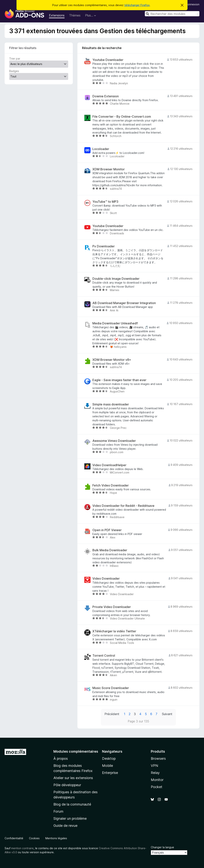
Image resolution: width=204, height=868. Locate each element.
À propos (61, 758)
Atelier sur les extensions (73, 778)
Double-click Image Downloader (116, 279)
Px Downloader (104, 246)
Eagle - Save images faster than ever (119, 380)
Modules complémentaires (76, 751)
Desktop (109, 758)
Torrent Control (104, 656)
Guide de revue (65, 826)
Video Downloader (106, 579)
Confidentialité (14, 838)
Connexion (192, 4)
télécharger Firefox (137, 5)
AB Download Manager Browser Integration (124, 303)
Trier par (15, 59)
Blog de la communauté (72, 804)
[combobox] (172, 14)
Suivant (167, 714)
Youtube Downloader (108, 60)
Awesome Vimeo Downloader (114, 441)
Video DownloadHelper (109, 465)
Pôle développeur (67, 785)
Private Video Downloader (112, 607)
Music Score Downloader (111, 688)
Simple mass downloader (111, 404)
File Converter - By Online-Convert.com (122, 117)
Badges (14, 71)
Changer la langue (162, 847)
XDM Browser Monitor (109, 169)
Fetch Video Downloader (111, 485)
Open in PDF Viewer (107, 530)
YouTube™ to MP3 (105, 202)
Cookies (34, 838)
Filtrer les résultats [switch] (23, 48)
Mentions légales (56, 838)
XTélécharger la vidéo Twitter (114, 631)
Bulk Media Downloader (110, 550)
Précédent (112, 714)
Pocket (157, 787)
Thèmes (75, 15)
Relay (155, 773)
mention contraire (22, 848)
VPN (154, 766)
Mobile (107, 766)
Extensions (57, 15)
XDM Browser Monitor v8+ (112, 360)
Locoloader (101, 149)
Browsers (158, 758)
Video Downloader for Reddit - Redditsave (123, 506)
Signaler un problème (70, 818)
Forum (58, 811)
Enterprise (110, 773)
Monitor (157, 780)
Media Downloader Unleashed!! (115, 323)
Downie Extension (106, 96)
